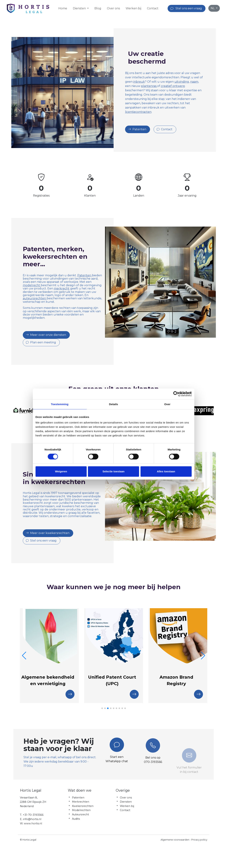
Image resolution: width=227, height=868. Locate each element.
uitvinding (182, 82)
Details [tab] (114, 404)
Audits (76, 822)
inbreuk (139, 82)
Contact (153, 8)
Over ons (113, 8)
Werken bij (133, 8)
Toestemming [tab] (60, 404)
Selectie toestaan (113, 471)
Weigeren (61, 471)
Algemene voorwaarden (175, 843)
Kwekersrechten (83, 809)
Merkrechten (81, 805)
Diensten (126, 805)
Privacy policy (199, 843)
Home (63, 8)
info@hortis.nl (32, 823)
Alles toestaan (166, 471)
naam (194, 82)
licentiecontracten (138, 112)
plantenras (149, 86)
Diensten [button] (80, 8)
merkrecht (58, 288)
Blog (98, 8)
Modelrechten (81, 814)
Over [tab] (167, 404)
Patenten (81, 275)
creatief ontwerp (173, 86)
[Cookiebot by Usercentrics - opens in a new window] (176, 394)
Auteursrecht (80, 818)
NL (213, 8)
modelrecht (28, 285)
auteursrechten (31, 298)
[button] (102, 708)
